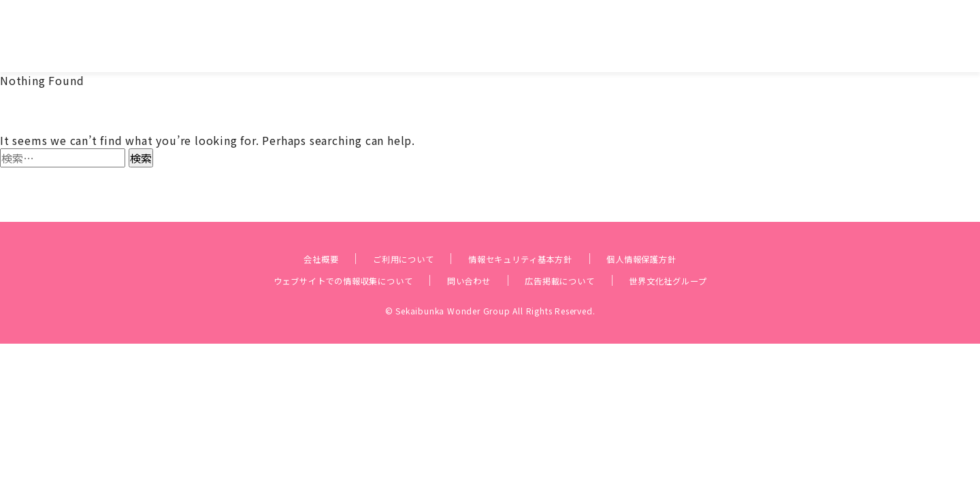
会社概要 (284, 235)
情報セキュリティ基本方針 (524, 235)
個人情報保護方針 (672, 235)
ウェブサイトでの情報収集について (313, 257)
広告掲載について (576, 257)
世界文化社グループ (707, 257)
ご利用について (382, 235)
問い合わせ (468, 257)
